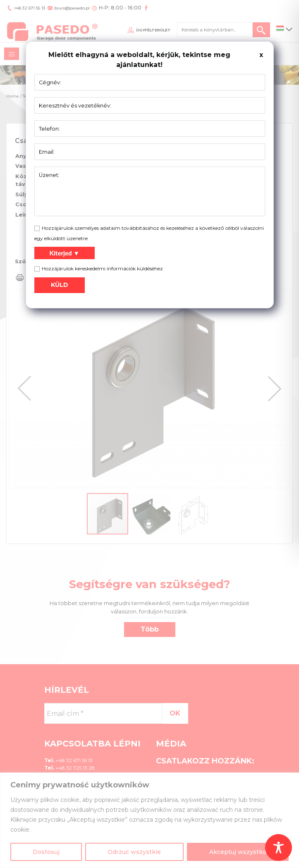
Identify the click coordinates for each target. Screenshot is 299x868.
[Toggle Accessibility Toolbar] (279, 848)
